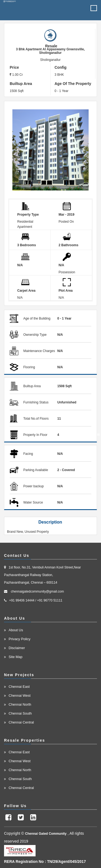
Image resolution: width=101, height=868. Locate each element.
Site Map (15, 657)
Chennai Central (21, 722)
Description (50, 522)
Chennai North (20, 704)
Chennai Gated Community (46, 834)
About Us (16, 630)
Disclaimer (17, 648)
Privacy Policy (20, 639)
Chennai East (19, 687)
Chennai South (20, 713)
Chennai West (20, 696)
